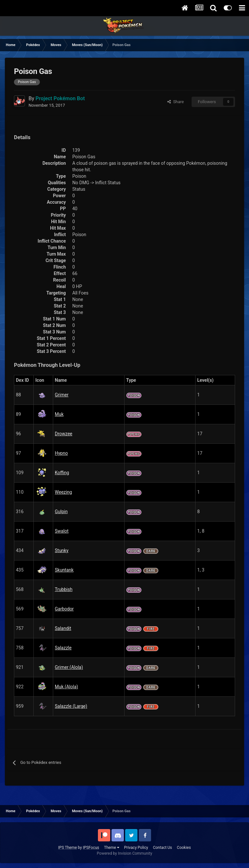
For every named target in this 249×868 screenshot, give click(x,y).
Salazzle (63, 648)
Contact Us (163, 848)
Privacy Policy (136, 848)
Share (176, 102)
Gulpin (61, 512)
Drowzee (64, 434)
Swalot (62, 531)
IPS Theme (67, 848)
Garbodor (64, 609)
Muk (59, 414)
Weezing (63, 492)
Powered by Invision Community (125, 853)
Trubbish (64, 589)
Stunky (62, 550)
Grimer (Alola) (69, 667)
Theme (112, 848)
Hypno (61, 453)
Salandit (63, 628)
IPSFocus (91, 848)
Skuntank (64, 570)
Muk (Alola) (66, 687)
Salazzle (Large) (71, 706)
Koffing (62, 473)
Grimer (62, 395)
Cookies (184, 848)
